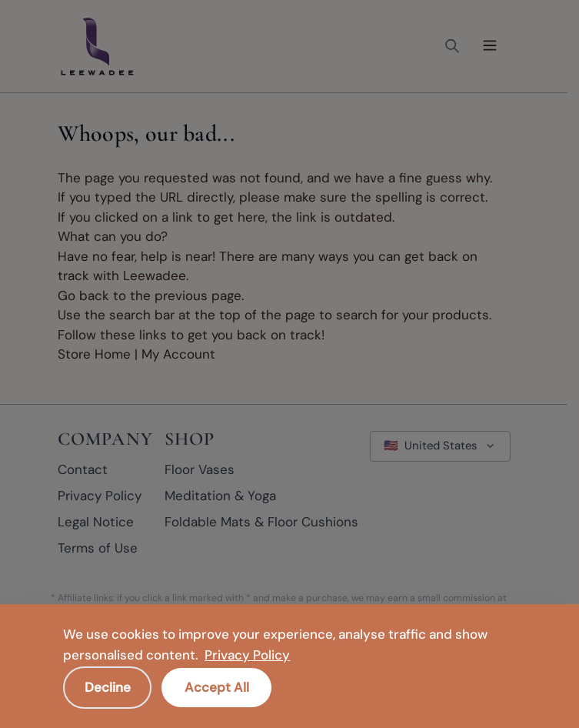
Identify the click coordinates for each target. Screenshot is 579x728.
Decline (108, 686)
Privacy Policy (247, 655)
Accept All (217, 686)
